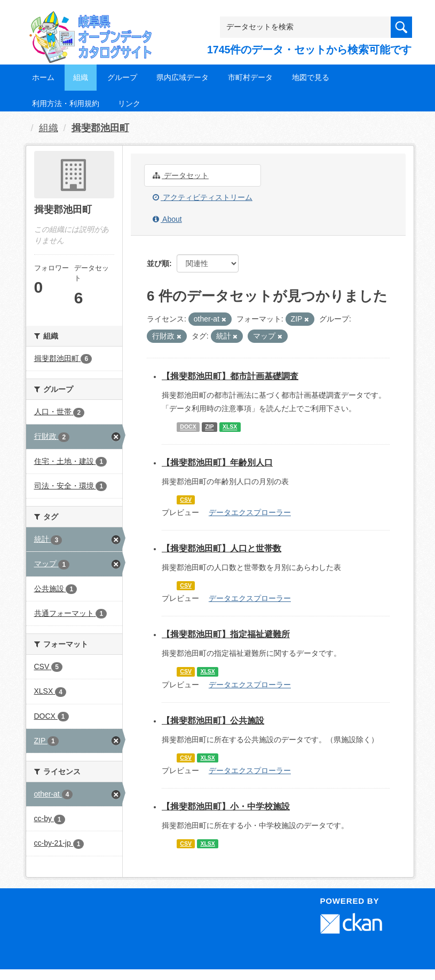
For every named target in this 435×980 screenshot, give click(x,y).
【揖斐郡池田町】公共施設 (213, 721)
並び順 (158, 263)
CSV (186, 500)
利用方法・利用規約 (66, 103)
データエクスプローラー (250, 512)
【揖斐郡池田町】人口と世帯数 (222, 548)
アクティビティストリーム (203, 197)
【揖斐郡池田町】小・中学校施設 (226, 806)
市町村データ (250, 77)
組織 (81, 77)
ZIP (209, 427)
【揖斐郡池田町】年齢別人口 (217, 463)
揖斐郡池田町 (100, 128)
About (167, 219)
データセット (181, 175)
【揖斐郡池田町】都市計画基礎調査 (230, 376)
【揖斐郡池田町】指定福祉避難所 (226, 634)
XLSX (230, 427)
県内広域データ (183, 77)
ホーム (43, 77)
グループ (122, 77)
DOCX (188, 427)
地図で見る (311, 77)
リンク (129, 103)
